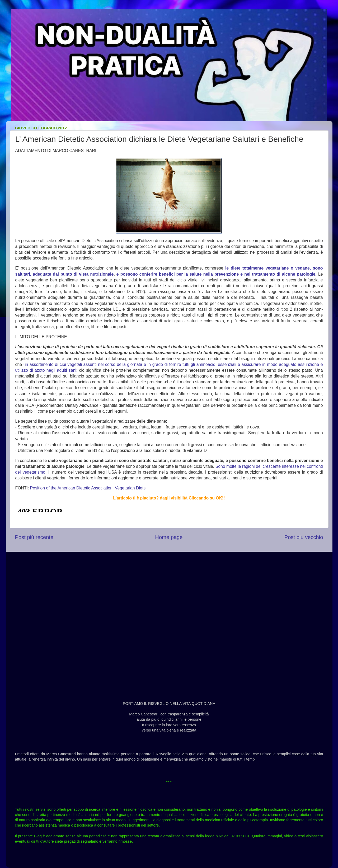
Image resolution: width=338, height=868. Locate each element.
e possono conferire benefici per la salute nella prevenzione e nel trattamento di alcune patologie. (217, 274)
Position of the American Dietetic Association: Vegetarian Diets (88, 488)
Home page (169, 537)
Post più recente (34, 537)
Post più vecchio (304, 537)
